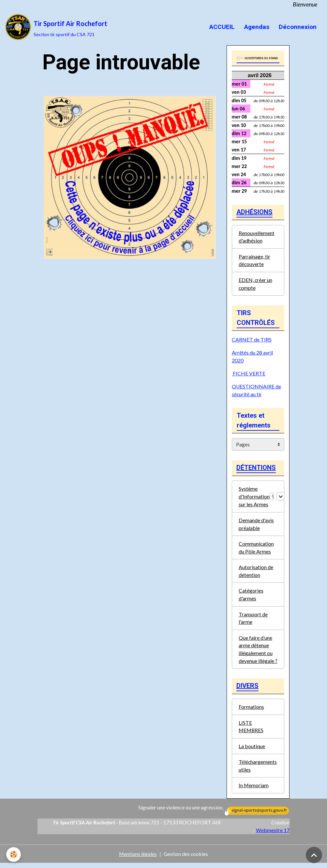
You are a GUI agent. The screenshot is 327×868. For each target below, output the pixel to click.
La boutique (252, 750)
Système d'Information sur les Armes (254, 498)
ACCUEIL (221, 27)
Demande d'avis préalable (256, 526)
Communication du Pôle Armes (256, 549)
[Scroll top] (314, 855)
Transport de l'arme (253, 621)
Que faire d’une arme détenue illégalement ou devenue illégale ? (258, 652)
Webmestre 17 (273, 835)
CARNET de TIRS (252, 341)
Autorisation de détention (256, 573)
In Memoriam (254, 790)
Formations (251, 711)
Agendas (256, 27)
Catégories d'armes (251, 597)
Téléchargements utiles (258, 770)
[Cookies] (14, 854)
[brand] (56, 27)
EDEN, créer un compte (256, 285)
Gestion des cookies (186, 859)
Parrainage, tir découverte (254, 261)
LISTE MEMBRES (252, 730)
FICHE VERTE (249, 375)
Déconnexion (297, 27)
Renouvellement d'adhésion (257, 237)
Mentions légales (138, 859)
